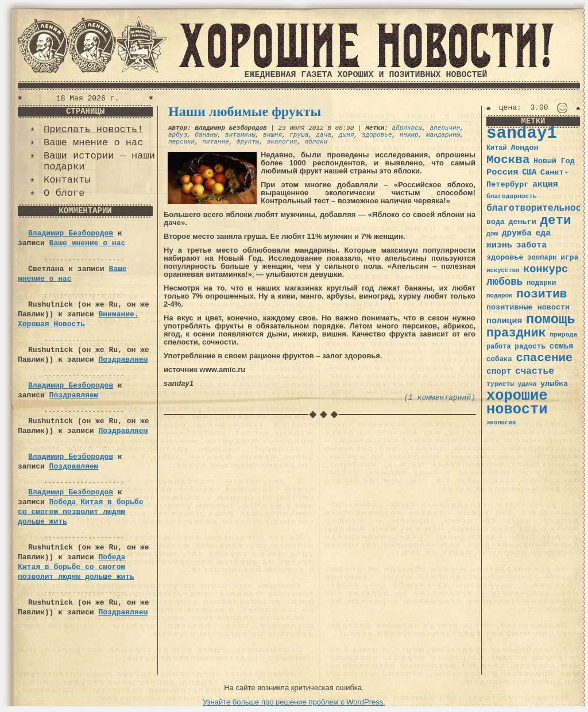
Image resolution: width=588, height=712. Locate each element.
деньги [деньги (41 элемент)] (522, 222)
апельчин (445, 128)
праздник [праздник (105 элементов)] (516, 333)
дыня (346, 135)
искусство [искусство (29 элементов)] (503, 270)
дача (323, 135)
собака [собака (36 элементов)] (499, 359)
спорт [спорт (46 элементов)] (499, 372)
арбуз (178, 135)
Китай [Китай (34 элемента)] (497, 148)
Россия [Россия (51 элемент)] (502, 172)
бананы (206, 135)
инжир (409, 135)
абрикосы (407, 128)
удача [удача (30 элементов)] (527, 384)
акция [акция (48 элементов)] (545, 184)
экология (282, 142)
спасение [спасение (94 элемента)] (544, 358)
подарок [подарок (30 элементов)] (500, 296)
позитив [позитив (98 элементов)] (541, 294)
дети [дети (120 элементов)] (555, 220)
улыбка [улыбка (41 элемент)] (554, 384)
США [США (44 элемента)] (529, 172)
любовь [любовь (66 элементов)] (504, 282)
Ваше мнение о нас (93, 143)
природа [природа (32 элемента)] (563, 334)
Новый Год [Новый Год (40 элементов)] (554, 161)
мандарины (443, 135)
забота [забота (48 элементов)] (531, 245)
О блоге (64, 193)
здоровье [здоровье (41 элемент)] (505, 258)
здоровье (377, 135)
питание (215, 142)
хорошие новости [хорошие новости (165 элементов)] (517, 403)
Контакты (67, 180)
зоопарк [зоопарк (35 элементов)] (542, 258)
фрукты (248, 142)
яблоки (316, 142)
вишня (272, 135)
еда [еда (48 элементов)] (543, 233)
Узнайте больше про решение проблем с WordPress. (294, 702)
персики (181, 142)
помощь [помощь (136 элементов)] (551, 320)
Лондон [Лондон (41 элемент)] (524, 148)
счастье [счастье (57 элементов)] (535, 371)
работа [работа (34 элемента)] (499, 347)
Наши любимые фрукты (245, 111)
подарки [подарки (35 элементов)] (541, 283)
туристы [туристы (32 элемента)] (500, 384)
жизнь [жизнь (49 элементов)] (499, 245)
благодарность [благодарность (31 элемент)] (512, 196)
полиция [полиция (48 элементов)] (504, 321)
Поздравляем (123, 360)
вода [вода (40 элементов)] (496, 222)
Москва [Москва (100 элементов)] (508, 160)
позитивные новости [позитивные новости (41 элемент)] (528, 307)
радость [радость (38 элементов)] (530, 347)
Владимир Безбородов (71, 233)
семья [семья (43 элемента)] (562, 346)
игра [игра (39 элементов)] (569, 258)
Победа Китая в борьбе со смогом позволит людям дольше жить (80, 512)
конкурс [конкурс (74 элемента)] (546, 270)
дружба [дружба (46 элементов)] (517, 233)
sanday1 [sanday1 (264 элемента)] (522, 133)
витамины (240, 135)
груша (299, 135)
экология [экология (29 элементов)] (501, 423)
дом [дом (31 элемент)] (492, 234)
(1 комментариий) (440, 398)
